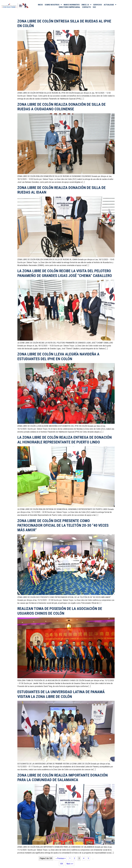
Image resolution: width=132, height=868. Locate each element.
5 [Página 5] (88, 858)
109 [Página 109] (61, 864)
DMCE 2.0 (86, 5)
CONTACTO (86, 7)
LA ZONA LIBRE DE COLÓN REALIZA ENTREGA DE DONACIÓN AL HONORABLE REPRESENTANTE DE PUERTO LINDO (65, 440)
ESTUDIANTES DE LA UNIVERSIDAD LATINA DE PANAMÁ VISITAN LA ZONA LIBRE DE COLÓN (61, 694)
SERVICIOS (98, 5)
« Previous (60, 858)
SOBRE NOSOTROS (53, 5)
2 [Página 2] (75, 858)
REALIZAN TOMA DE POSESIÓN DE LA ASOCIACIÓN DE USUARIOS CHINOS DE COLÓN (60, 611)
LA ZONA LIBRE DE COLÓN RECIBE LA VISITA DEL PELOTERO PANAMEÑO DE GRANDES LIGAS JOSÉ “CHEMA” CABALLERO (65, 273)
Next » (69, 864)
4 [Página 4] (84, 858)
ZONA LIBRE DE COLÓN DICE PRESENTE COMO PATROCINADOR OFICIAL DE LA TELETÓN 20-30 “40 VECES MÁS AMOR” (63, 525)
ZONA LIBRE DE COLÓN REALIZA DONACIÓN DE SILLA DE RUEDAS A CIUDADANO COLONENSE (62, 107)
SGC (94, 7)
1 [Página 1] (70, 858)
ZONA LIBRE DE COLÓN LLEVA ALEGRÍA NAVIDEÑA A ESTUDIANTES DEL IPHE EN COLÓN (58, 356)
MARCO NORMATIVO (72, 5)
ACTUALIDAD (110, 5)
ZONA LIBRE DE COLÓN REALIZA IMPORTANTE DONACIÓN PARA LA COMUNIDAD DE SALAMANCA (63, 777)
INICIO (40, 5)
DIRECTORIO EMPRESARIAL (70, 7)
